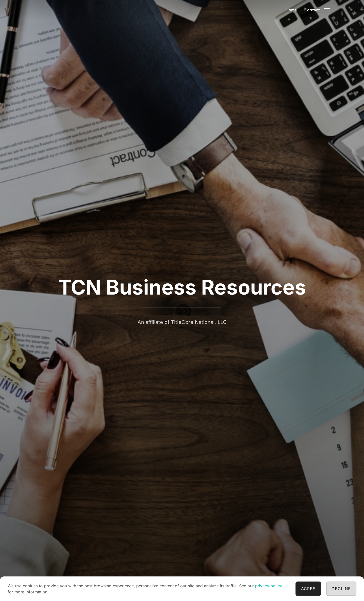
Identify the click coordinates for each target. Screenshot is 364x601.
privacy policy (269, 586)
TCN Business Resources (182, 287)
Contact (312, 10)
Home (291, 10)
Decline (341, 589)
